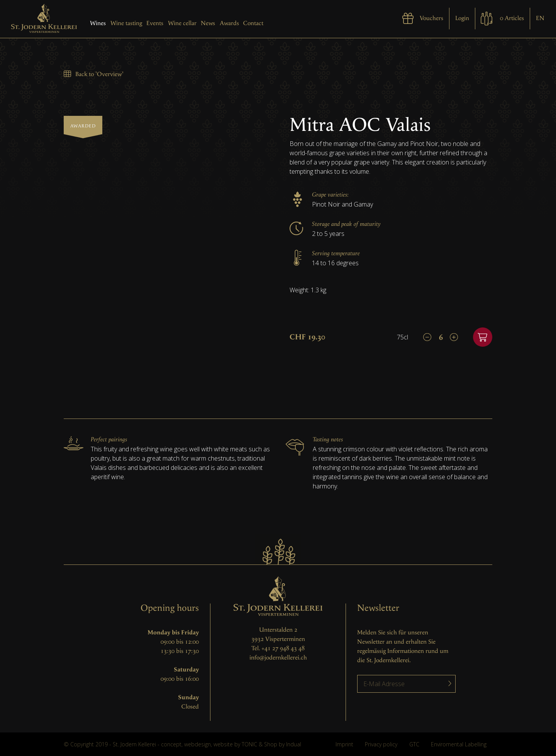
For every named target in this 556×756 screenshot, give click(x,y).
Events (155, 23)
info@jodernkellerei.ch (278, 658)
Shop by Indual (283, 744)
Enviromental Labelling (459, 744)
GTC (414, 744)
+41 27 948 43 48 (283, 648)
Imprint (344, 744)
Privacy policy (381, 744)
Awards (229, 23)
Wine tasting (126, 23)
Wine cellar (182, 23)
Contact (253, 23)
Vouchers (431, 18)
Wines (98, 23)
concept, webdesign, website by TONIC (209, 744)
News (208, 23)
